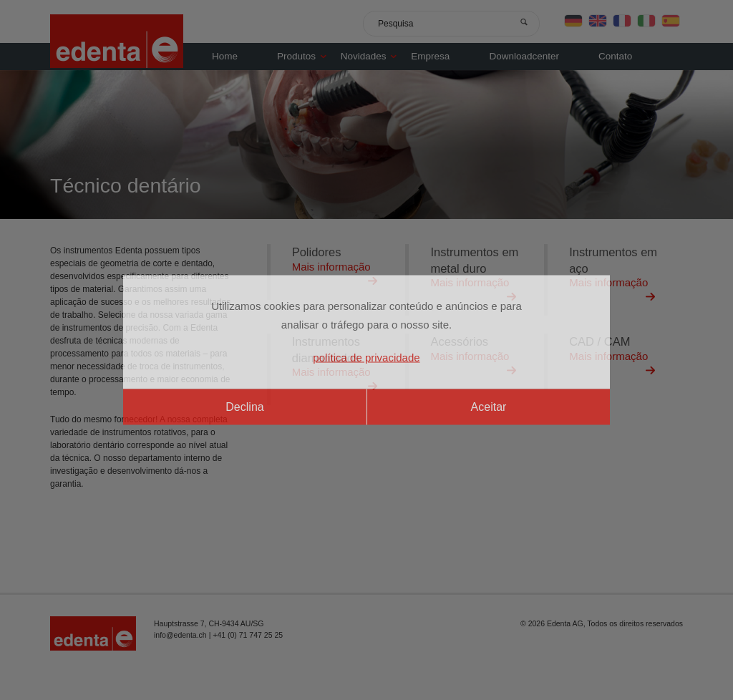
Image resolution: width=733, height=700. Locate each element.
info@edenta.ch (180, 635)
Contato (615, 56)
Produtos (305, 56)
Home (225, 56)
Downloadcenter (524, 56)
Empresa (430, 56)
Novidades (373, 56)
